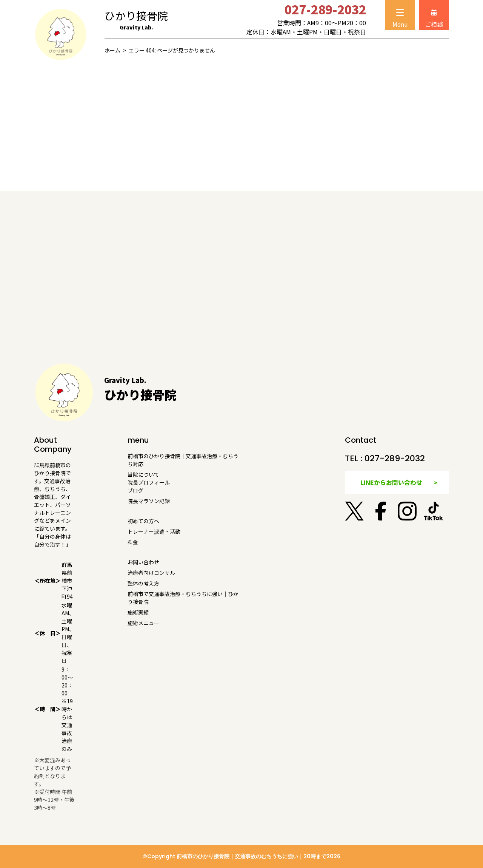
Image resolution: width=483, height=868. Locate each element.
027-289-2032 (395, 458)
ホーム (112, 50)
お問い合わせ (143, 562)
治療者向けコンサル (151, 573)
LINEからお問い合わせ (391, 482)
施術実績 (138, 612)
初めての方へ (143, 521)
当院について (143, 474)
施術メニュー (143, 623)
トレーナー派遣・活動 (154, 531)
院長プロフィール (149, 482)
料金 (133, 542)
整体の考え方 (143, 583)
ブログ (135, 490)
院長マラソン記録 (149, 501)
